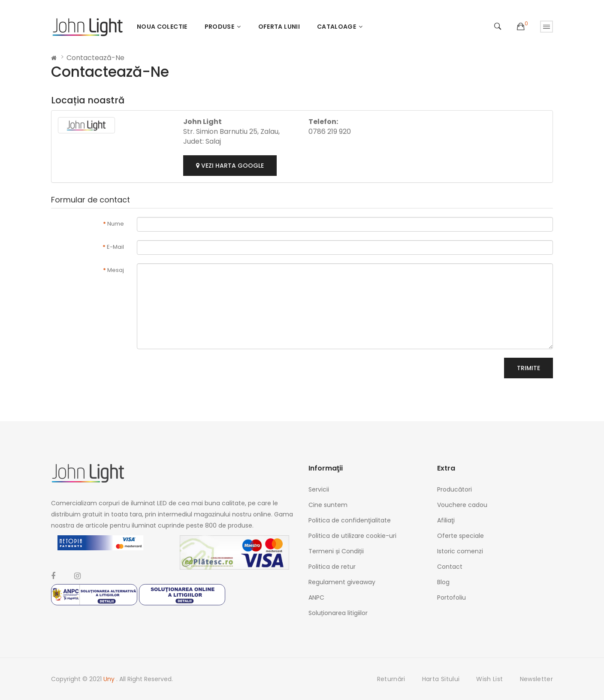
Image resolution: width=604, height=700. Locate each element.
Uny (110, 679)
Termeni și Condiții (336, 551)
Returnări (391, 679)
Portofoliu (451, 597)
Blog (443, 582)
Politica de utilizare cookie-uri (352, 536)
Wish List (489, 679)
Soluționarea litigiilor (338, 613)
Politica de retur (332, 567)
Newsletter (537, 679)
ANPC (316, 597)
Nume (116, 224)
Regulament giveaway (342, 582)
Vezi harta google (230, 166)
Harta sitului (441, 679)
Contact (450, 567)
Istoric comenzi (460, 551)
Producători (455, 489)
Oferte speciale (461, 536)
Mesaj (116, 270)
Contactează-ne (95, 58)
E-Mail (115, 247)
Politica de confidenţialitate (350, 520)
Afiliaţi (446, 520)
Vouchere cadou (462, 505)
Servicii (319, 489)
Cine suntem (328, 505)
